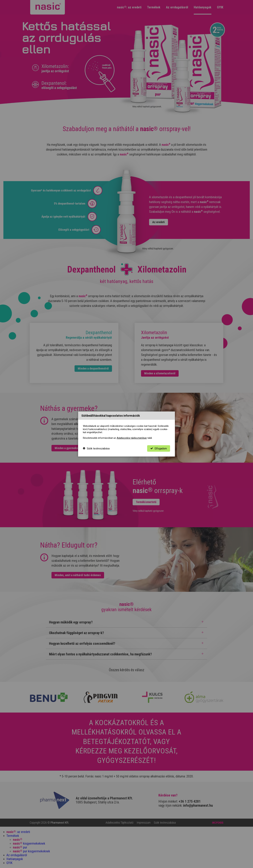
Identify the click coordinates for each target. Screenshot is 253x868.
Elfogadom (159, 449)
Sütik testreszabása (96, 449)
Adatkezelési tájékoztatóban (132, 438)
